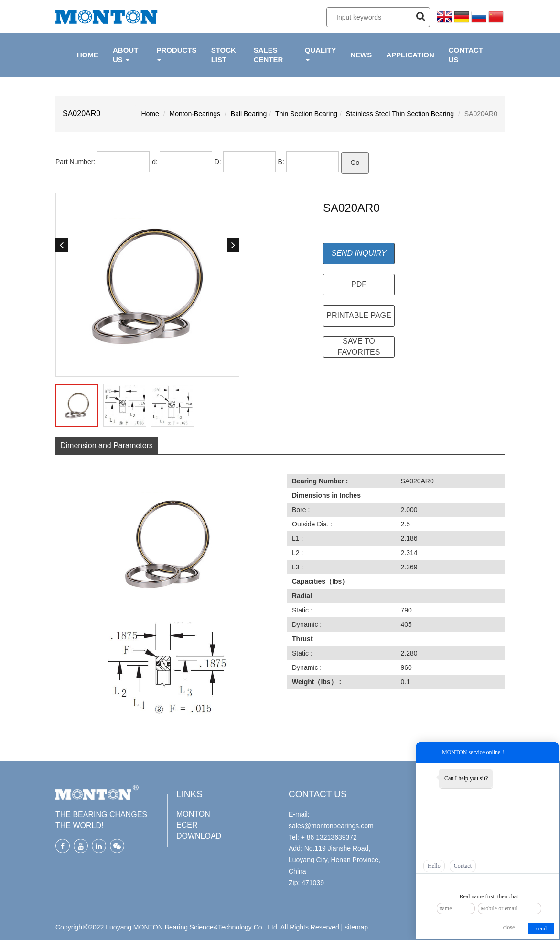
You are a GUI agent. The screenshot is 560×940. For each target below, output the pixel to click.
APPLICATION (410, 55)
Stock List (224, 55)
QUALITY (321, 54)
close (509, 927)
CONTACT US (466, 55)
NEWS (361, 55)
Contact (463, 866)
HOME (88, 55)
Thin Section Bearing (306, 114)
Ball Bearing (249, 114)
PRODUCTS (176, 54)
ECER (187, 824)
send (541, 929)
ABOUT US (125, 55)
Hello (434, 866)
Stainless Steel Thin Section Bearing (400, 114)
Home (150, 114)
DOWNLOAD (199, 835)
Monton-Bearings (195, 114)
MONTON (193, 813)
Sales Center (269, 55)
